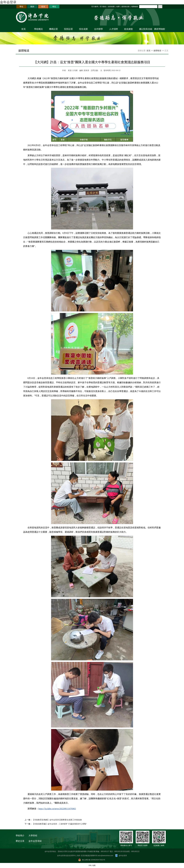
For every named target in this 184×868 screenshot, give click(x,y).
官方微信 (103, 7)
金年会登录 (8, 2)
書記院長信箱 (145, 29)
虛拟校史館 (125, 7)
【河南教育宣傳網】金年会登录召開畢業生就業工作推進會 (57, 820)
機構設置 (53, 29)
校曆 (118, 7)
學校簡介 (20, 836)
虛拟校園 (111, 7)
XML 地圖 (92, 865)
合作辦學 (98, 29)
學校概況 (38, 29)
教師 (32, 7)
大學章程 (33, 836)
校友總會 (128, 29)
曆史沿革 (20, 841)
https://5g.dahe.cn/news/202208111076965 (57, 809)
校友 (43, 7)
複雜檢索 (135, 7)
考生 (54, 7)
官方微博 (95, 7)
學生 (21, 7)
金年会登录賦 (35, 841)
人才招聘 (113, 29)
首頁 (23, 29)
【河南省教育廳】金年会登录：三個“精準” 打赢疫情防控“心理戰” (60, 824)
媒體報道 (157, 51)
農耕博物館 (160, 29)
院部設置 (68, 29)
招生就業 (83, 29)
